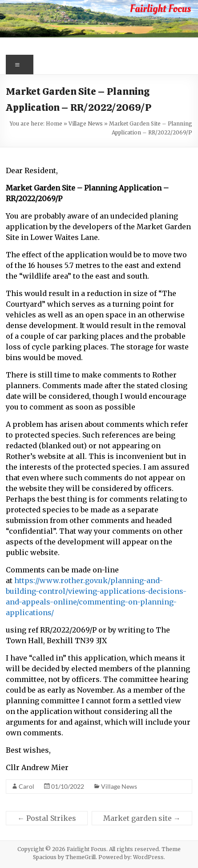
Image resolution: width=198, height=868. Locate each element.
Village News (86, 124)
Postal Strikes (47, 818)
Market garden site (142, 818)
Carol (26, 786)
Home (54, 124)
